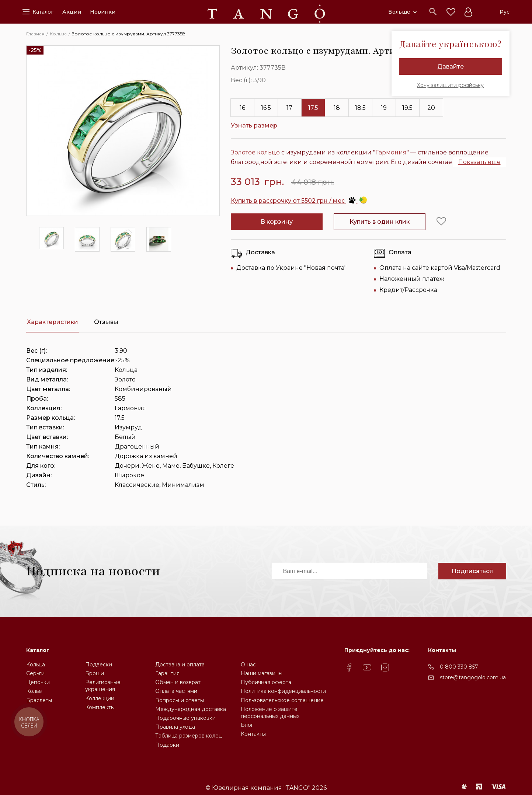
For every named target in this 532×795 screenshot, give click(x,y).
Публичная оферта (266, 682)
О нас (248, 665)
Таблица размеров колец (189, 736)
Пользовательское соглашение (282, 700)
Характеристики (53, 322)
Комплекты (100, 707)
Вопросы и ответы (180, 700)
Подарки (167, 745)
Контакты (253, 734)
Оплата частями (176, 691)
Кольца (36, 665)
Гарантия (167, 673)
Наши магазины (262, 673)
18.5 (360, 108)
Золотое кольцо (255, 152)
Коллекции (100, 698)
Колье (34, 691)
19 (384, 108)
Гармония (391, 152)
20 (431, 108)
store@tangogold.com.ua (473, 677)
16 (242, 108)
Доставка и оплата (180, 665)
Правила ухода (175, 727)
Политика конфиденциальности (283, 691)
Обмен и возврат (178, 682)
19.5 (407, 108)
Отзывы (106, 322)
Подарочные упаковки (185, 718)
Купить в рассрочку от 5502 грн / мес (299, 201)
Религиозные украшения (103, 686)
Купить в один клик (380, 222)
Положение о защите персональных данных (270, 713)
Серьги (35, 673)
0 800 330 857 (459, 667)
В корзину (277, 222)
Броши (95, 673)
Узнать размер (254, 125)
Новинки (103, 12)
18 (337, 108)
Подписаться (472, 571)
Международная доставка (191, 709)
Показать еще (479, 162)
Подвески (99, 665)
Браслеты (39, 700)
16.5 (266, 108)
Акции (72, 12)
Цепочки (38, 682)
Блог (247, 725)
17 (289, 108)
